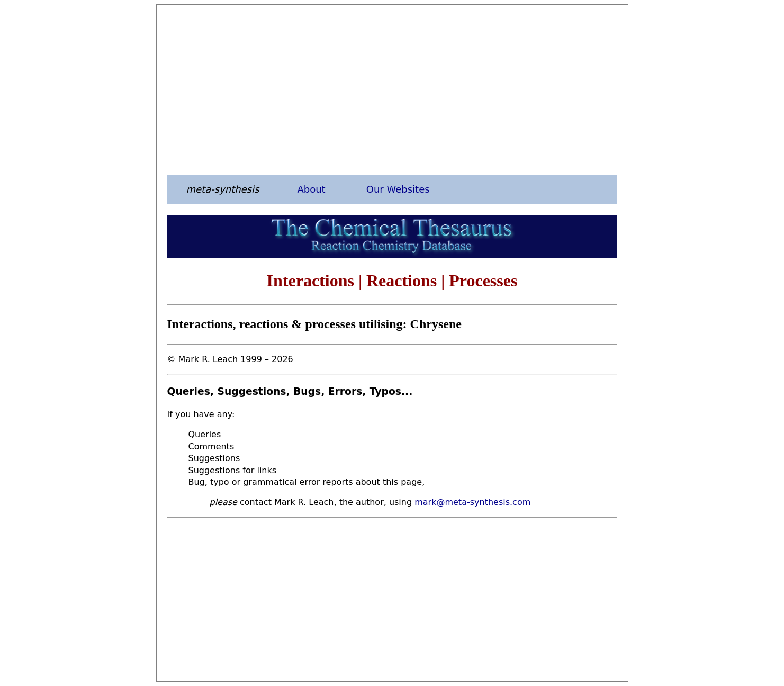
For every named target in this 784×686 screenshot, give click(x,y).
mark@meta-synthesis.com (472, 502)
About (311, 189)
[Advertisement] (392, 89)
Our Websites (398, 189)
